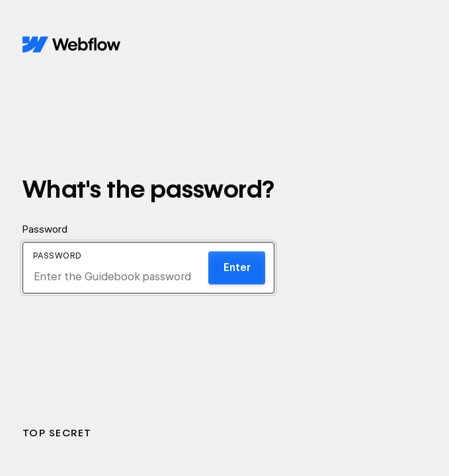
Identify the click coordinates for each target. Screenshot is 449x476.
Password (45, 229)
